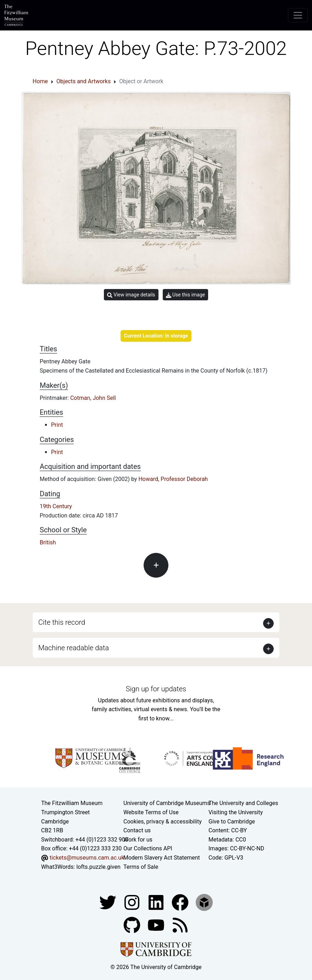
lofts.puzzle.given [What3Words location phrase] (98, 867)
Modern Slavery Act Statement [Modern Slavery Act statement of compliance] (162, 858)
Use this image (186, 295)
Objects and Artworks (83, 81)
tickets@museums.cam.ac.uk (87, 858)
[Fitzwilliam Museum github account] (133, 925)
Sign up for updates (156, 689)
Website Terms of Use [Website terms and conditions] (151, 812)
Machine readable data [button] (74, 648)
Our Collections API (148, 848)
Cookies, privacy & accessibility (163, 822)
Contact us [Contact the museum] (137, 830)
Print (57, 425)
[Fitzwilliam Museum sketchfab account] (204, 902)
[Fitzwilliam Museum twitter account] (108, 902)
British (48, 542)
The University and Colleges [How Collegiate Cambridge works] (243, 803)
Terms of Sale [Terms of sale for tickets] (141, 867)
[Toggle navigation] (298, 15)
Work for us (138, 840)
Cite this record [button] (62, 622)
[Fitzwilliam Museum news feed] (180, 925)
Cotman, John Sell (93, 398)
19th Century (56, 506)
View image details (131, 295)
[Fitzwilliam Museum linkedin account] (181, 902)
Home (40, 81)
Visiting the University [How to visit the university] (236, 812)
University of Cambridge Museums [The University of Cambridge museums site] (167, 803)
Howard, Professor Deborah (173, 479)
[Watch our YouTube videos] (157, 925)
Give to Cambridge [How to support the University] (232, 822)
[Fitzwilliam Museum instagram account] (133, 902)
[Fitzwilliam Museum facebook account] (157, 902)
